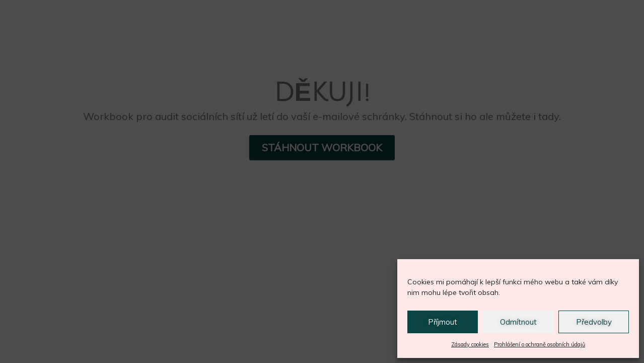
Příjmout (443, 322)
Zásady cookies (470, 344)
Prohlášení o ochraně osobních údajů (540, 344)
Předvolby (594, 322)
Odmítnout (518, 322)
